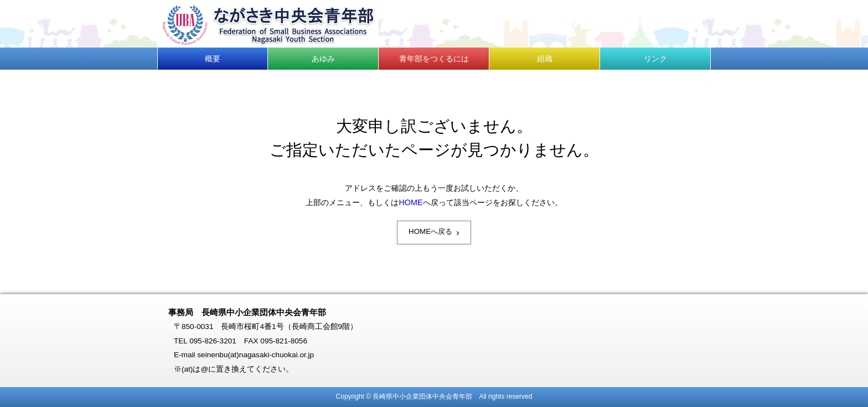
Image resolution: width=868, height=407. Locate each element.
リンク (655, 59)
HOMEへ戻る (434, 233)
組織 (545, 59)
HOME (410, 202)
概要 (213, 59)
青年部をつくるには (434, 59)
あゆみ (323, 59)
